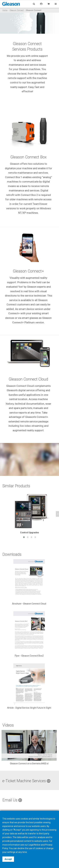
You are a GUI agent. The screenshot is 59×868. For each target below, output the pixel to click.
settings (11, 852)
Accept (8, 859)
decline (21, 848)
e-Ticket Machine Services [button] (26, 781)
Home (5, 10)
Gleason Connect (17, 10)
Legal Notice (34, 845)
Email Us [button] (12, 800)
